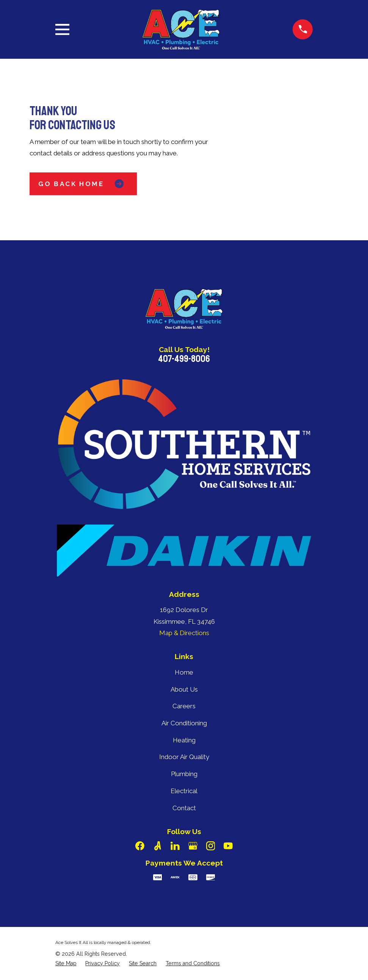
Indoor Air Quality (184, 757)
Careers (184, 706)
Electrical (184, 791)
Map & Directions (184, 633)
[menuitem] (66, 964)
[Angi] (158, 846)
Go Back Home (83, 184)
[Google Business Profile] (193, 846)
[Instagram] (211, 846)
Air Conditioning (184, 723)
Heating (184, 740)
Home (184, 672)
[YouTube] (228, 846)
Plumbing (184, 774)
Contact (184, 808)
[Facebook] (140, 846)
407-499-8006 (184, 359)
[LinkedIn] (175, 846)
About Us (184, 689)
